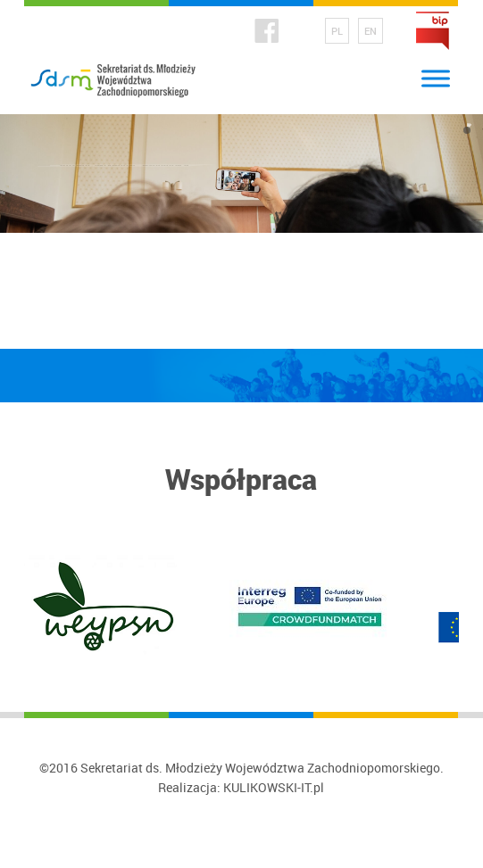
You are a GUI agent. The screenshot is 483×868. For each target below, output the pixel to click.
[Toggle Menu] (436, 78)
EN (371, 31)
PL (337, 31)
